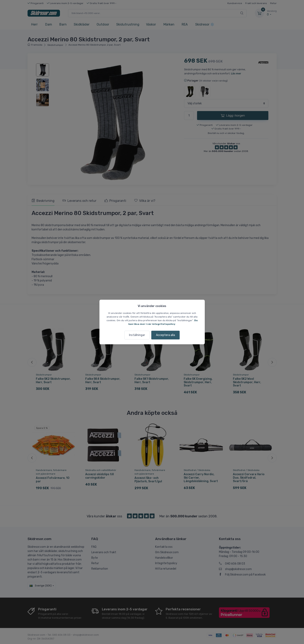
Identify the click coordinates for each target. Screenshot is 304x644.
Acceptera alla (165, 335)
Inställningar (137, 335)
